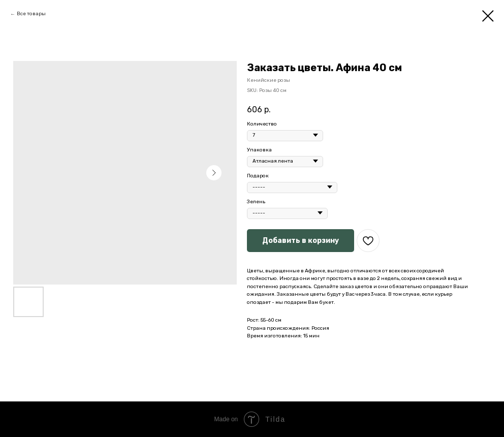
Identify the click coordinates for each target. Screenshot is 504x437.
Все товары (31, 14)
